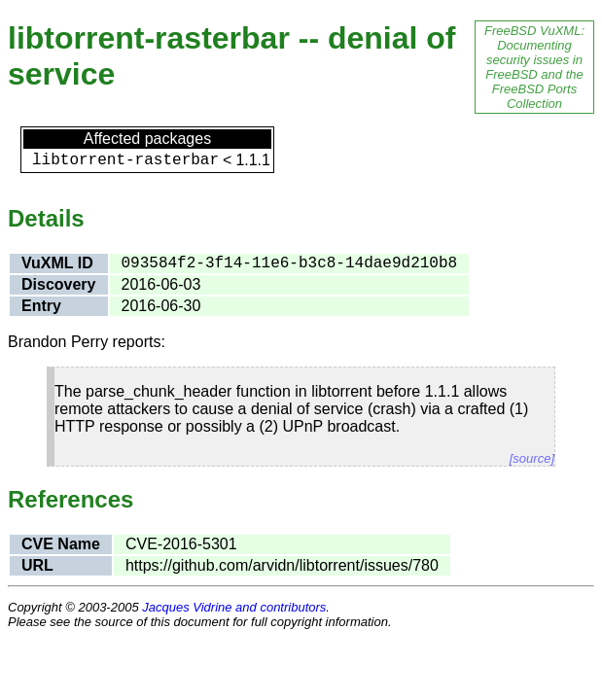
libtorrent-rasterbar (125, 160)
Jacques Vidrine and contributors (234, 607)
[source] (532, 458)
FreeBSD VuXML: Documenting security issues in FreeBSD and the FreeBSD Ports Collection (534, 67)
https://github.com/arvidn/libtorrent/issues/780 (282, 565)
